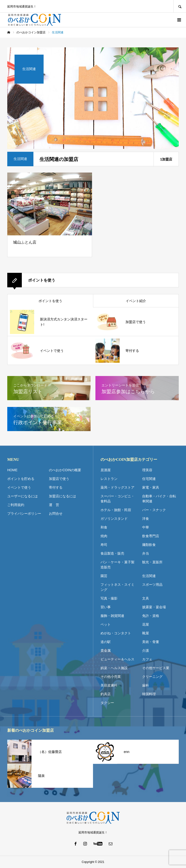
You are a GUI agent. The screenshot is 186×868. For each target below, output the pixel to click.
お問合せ (56, 514)
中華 (146, 527)
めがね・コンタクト (116, 633)
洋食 (146, 519)
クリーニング (152, 677)
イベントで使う (19, 487)
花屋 (146, 624)
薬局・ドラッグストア (117, 487)
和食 (104, 527)
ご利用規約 (16, 505)
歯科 (146, 685)
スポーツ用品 (152, 585)
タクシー (107, 703)
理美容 (147, 470)
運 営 (54, 505)
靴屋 (146, 633)
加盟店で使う (59, 479)
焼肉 (104, 536)
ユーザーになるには (23, 496)
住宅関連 (149, 479)
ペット (106, 624)
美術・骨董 (151, 642)
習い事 (106, 607)
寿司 (104, 545)
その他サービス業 (156, 668)
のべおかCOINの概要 (65, 470)
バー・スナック (154, 510)
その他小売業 (111, 677)
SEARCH (180, 6)
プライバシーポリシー (24, 514)
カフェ (147, 659)
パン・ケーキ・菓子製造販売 (117, 565)
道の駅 (106, 642)
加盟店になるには (62, 496)
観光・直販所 (152, 562)
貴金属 (106, 651)
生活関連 (149, 576)
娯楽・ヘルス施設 (114, 668)
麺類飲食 (149, 545)
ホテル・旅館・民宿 (116, 510)
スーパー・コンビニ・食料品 (117, 499)
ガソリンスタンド (114, 519)
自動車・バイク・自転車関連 (159, 499)
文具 (146, 598)
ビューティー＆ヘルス (117, 659)
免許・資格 (151, 616)
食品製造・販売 (112, 553)
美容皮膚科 (109, 685)
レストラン (109, 479)
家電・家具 (151, 487)
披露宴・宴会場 (154, 607)
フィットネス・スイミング (117, 587)
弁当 (146, 553)
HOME (12, 470)
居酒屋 (106, 470)
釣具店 (106, 694)
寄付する (56, 487)
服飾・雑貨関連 (112, 616)
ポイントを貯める (21, 479)
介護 (146, 651)
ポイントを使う (50, 301)
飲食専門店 (151, 536)
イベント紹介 (136, 301)
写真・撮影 (109, 598)
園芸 (104, 576)
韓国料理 (149, 694)
